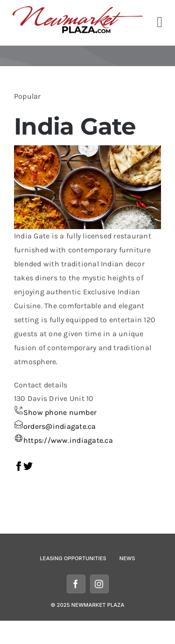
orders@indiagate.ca (60, 426)
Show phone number (60, 412)
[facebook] (76, 584)
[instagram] (99, 584)
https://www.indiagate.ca (68, 440)
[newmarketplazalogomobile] (78, 9)
